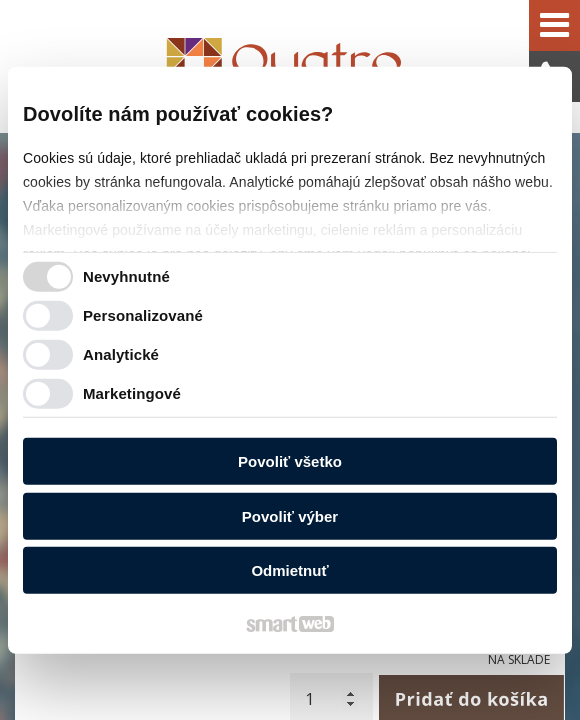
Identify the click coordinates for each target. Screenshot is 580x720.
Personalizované (143, 314)
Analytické (121, 353)
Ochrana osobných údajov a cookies (237, 660)
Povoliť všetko (290, 461)
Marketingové (132, 392)
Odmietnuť (289, 570)
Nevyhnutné (126, 275)
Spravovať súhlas (394, 660)
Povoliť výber (290, 515)
